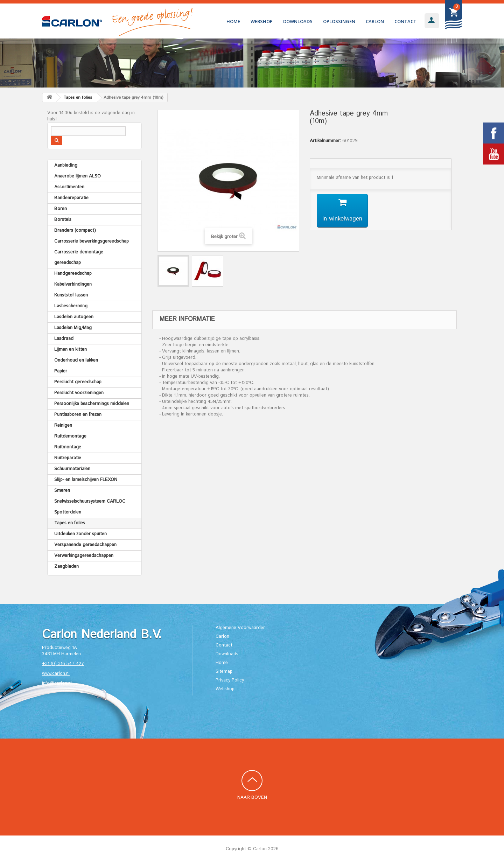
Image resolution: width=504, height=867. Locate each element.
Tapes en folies (70, 523)
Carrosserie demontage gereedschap (79, 257)
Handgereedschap (73, 274)
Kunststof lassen (71, 295)
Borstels (63, 220)
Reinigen (63, 425)
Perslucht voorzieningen (79, 393)
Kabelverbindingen (73, 284)
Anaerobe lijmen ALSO (78, 176)
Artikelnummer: (325, 141)
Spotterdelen (68, 512)
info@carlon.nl (57, 683)
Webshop (262, 21)
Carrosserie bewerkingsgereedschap (92, 241)
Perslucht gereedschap (78, 382)
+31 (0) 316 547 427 (63, 664)
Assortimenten (69, 187)
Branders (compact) (75, 230)
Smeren (62, 491)
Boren (61, 209)
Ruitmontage (68, 447)
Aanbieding (66, 165)
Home (233, 21)
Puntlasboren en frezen (78, 415)
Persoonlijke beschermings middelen (92, 404)
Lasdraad (64, 339)
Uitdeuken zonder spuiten (80, 534)
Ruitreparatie (68, 458)
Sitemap (224, 672)
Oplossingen (339, 21)
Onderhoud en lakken (76, 360)
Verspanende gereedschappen (85, 545)
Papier (61, 371)
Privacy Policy (230, 680)
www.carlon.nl (56, 674)
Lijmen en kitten (71, 349)
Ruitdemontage (70, 436)
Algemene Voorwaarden (241, 628)
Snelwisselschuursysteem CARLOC (90, 501)
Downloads (298, 21)
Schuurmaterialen (72, 469)
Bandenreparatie (71, 198)
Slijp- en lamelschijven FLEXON (86, 480)
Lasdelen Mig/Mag (73, 328)
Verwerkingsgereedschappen (84, 556)
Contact (405, 21)
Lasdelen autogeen (74, 317)
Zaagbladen (66, 567)
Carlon (375, 21)
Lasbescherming (71, 306)
